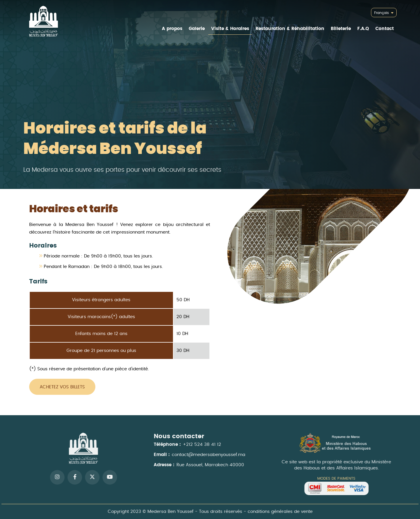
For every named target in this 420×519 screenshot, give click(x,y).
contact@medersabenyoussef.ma (209, 457)
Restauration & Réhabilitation (290, 29)
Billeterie (341, 29)
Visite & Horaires (230, 29)
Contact (385, 29)
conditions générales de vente (278, 511)
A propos (172, 29)
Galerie (197, 29)
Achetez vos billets (62, 387)
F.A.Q (363, 29)
